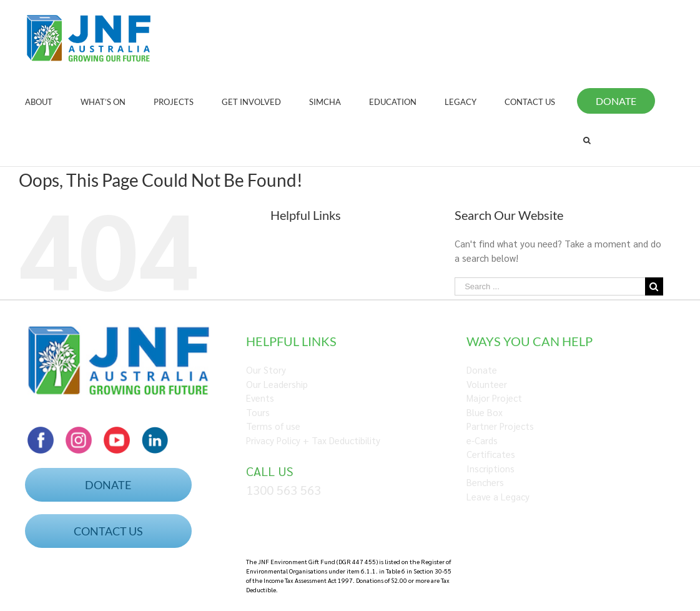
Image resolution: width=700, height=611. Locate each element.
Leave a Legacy (498, 496)
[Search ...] (550, 286)
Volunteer (487, 384)
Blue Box (485, 412)
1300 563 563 (283, 490)
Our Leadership (277, 384)
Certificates (491, 454)
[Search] (587, 140)
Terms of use (273, 426)
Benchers (485, 482)
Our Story (266, 370)
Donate (482, 370)
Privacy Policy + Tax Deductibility (313, 440)
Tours (258, 412)
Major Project (494, 398)
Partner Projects (500, 426)
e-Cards (482, 440)
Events (260, 398)
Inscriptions (490, 468)
